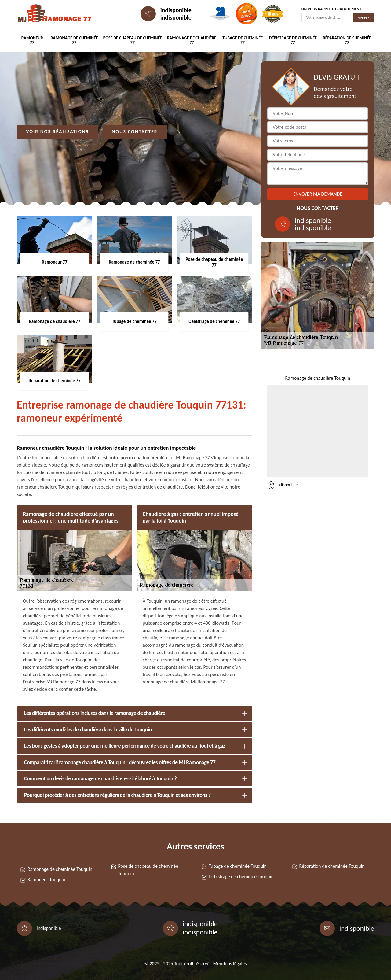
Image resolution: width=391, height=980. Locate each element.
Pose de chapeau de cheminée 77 (133, 40)
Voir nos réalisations (57, 132)
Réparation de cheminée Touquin (332, 866)
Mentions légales (230, 964)
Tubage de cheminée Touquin (238, 866)
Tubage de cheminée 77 (243, 40)
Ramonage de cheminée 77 (74, 40)
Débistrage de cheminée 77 (293, 40)
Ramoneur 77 (32, 40)
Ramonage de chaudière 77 (192, 40)
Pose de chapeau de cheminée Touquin (148, 870)
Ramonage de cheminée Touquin (60, 869)
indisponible (176, 10)
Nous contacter (135, 132)
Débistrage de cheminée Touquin (241, 876)
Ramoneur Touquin (46, 880)
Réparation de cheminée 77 (347, 40)
